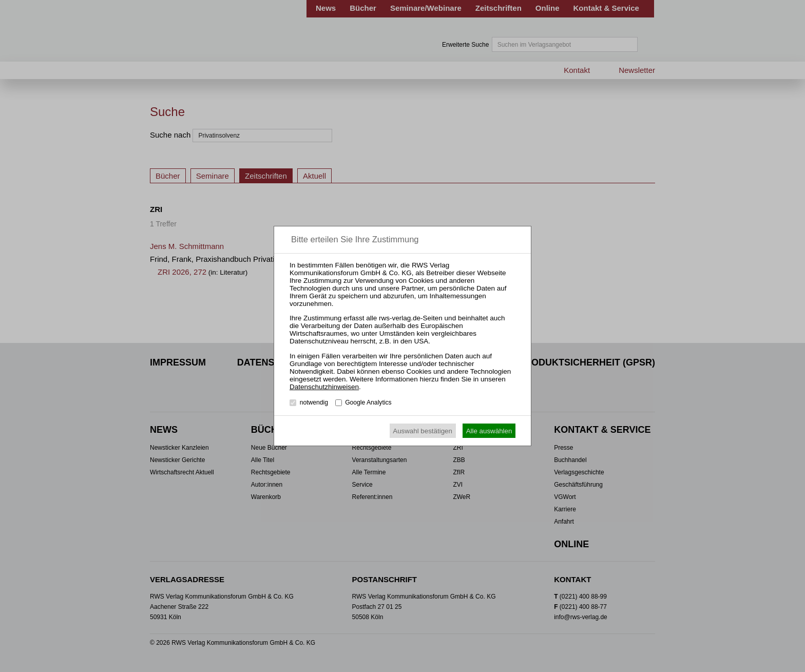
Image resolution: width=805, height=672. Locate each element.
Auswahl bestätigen (423, 431)
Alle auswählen (489, 431)
